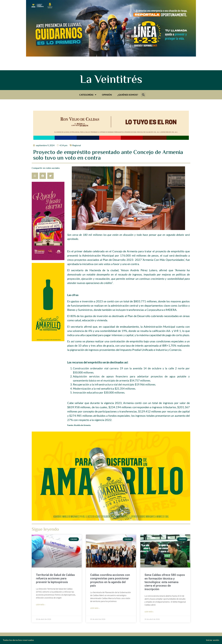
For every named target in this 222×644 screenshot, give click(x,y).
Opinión (107, 95)
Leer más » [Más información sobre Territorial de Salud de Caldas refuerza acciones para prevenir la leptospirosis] (41, 605)
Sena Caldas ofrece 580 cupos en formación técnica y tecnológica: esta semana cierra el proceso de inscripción (165, 582)
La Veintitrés (111, 80)
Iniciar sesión (213, 640)
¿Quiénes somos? (128, 95)
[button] (143, 95)
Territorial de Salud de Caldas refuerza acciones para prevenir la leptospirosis (55, 578)
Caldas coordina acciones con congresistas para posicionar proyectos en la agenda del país (110, 580)
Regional (77, 145)
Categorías (88, 95)
